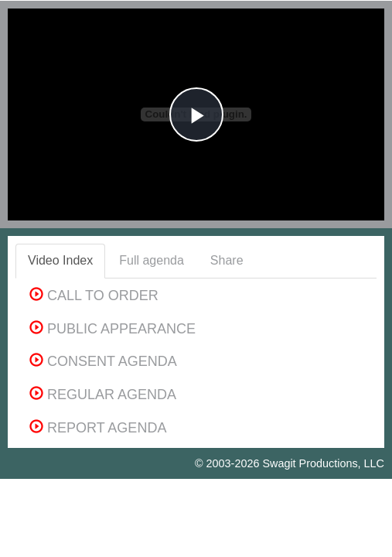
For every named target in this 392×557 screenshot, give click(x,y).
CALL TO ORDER (94, 296)
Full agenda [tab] (152, 260)
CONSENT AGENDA (103, 361)
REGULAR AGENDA (103, 395)
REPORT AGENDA (98, 428)
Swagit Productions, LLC (323, 463)
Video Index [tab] (60, 260)
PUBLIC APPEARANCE (112, 329)
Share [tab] (227, 260)
